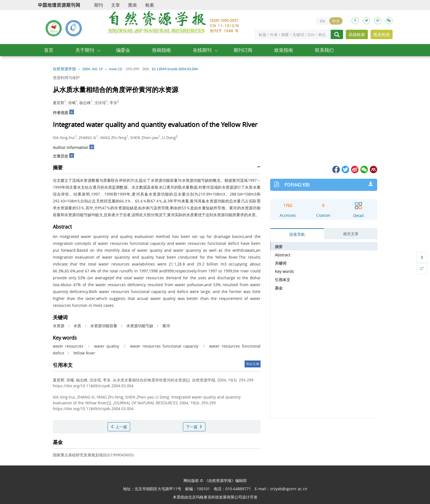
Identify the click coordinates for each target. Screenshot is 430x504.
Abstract (283, 255)
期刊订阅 (243, 50)
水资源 (59, 326)
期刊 (98, 5)
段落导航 (297, 234)
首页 (49, 50)
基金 (279, 288)
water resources (68, 346)
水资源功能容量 (104, 326)
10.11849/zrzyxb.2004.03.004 (175, 69)
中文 (336, 21)
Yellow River (84, 353)
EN (323, 21)
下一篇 (194, 427)
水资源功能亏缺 (140, 326)
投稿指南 (161, 50)
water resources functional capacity (164, 346)
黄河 (166, 326)
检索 (150, 5)
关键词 (281, 263)
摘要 (279, 247)
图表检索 (382, 34)
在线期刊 (202, 50)
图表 (133, 5)
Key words (284, 271)
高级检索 (357, 34)
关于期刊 (85, 50)
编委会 (123, 50)
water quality (107, 346)
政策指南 (284, 50)
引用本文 (283, 280)
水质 (77, 326)
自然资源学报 (64, 69)
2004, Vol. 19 (92, 69)
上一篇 (119, 427)
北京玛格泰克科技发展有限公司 (215, 497)
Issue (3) (116, 69)
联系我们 (324, 50)
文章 (116, 5)
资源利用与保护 (66, 78)
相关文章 (351, 234)
